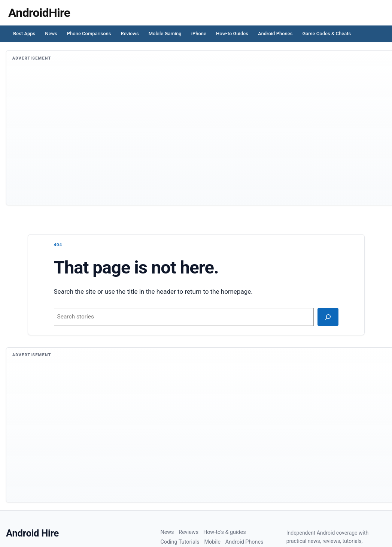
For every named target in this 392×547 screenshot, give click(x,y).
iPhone (199, 34)
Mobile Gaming (165, 34)
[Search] (328, 317)
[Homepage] (39, 13)
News (51, 34)
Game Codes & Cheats (326, 34)
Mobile (212, 542)
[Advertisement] (199, 137)
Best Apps (24, 34)
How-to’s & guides (225, 532)
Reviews (130, 34)
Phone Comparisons (89, 34)
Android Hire (32, 533)
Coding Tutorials (180, 542)
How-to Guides (232, 34)
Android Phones (275, 34)
